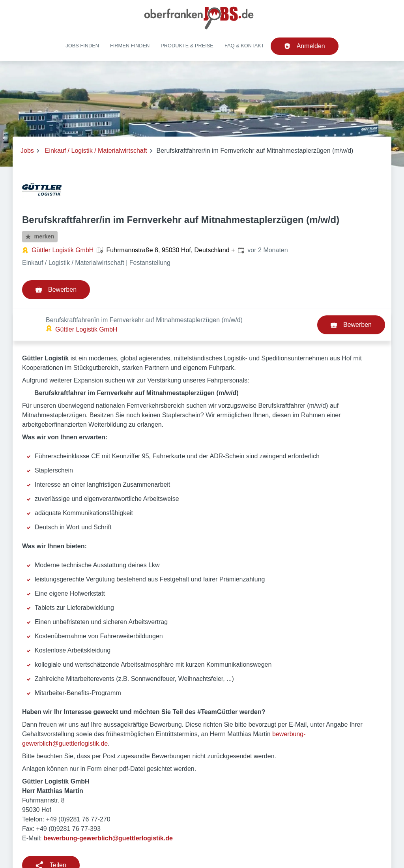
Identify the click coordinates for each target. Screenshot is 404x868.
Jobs (27, 151)
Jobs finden (82, 46)
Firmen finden (130, 46)
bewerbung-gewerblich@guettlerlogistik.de (108, 806)
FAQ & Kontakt (244, 46)
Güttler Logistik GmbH (63, 250)
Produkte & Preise (187, 46)
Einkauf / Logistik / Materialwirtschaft (96, 151)
